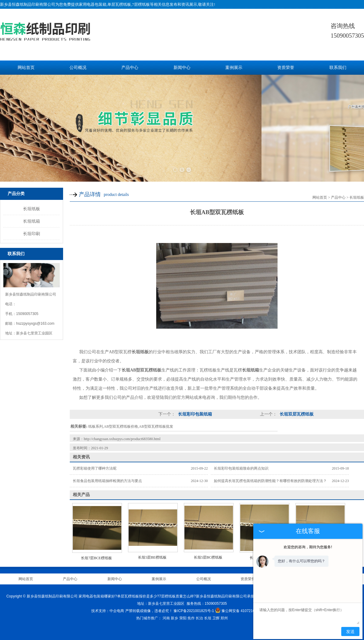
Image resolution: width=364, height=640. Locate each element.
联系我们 (338, 68)
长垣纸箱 (32, 218)
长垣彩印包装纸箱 (194, 411)
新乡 (174, 615)
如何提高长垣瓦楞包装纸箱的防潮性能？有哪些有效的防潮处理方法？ (270, 477)
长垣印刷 (32, 230)
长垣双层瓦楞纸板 (296, 411)
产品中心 (130, 68)
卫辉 (216, 615)
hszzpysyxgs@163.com (35, 320)
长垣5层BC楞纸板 (208, 554)
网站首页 (26, 68)
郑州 (224, 615)
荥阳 (183, 615)
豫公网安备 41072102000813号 (244, 607)
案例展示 (234, 68)
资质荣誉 (286, 68)
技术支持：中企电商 (108, 607)
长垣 (208, 615)
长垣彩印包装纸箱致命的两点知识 (241, 465)
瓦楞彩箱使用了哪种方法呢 (95, 465)
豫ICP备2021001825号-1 (194, 607)
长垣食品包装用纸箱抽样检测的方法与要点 (107, 477)
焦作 (191, 615)
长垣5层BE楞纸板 (152, 554)
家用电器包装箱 (93, 4)
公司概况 (78, 68)
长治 (199, 615)
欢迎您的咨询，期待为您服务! (308, 547)
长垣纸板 (32, 205)
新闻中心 (182, 68)
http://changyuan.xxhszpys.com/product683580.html (122, 436)
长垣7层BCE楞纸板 (96, 555)
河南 (166, 615)
